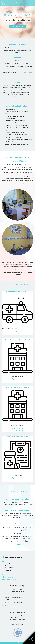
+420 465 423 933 (18, 26)
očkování (27, 174)
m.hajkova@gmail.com (10, 580)
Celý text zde (17, 545)
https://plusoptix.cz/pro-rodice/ (23, 99)
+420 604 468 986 (9, 577)
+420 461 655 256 (19, 429)
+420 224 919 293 (19, 478)
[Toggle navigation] (33, 3)
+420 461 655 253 (19, 431)
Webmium (21, 643)
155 (19, 331)
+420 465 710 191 (19, 379)
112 (19, 334)
